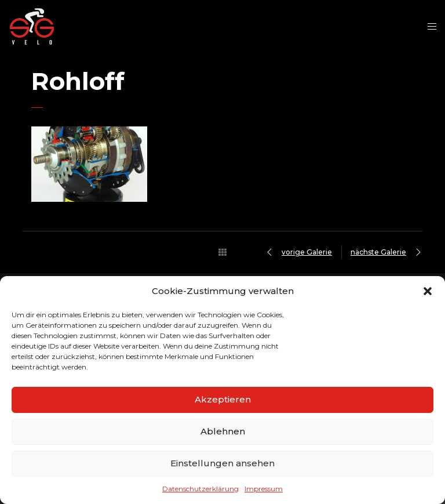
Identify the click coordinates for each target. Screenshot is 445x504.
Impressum (264, 489)
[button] (428, 291)
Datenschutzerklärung (200, 489)
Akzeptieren (223, 399)
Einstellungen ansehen (222, 463)
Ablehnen (223, 431)
